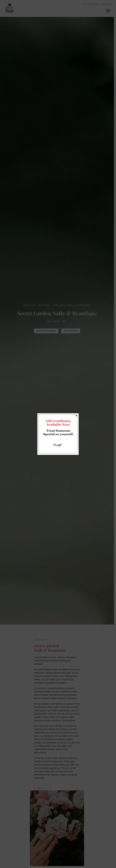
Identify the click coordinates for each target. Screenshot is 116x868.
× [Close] (76, 416)
